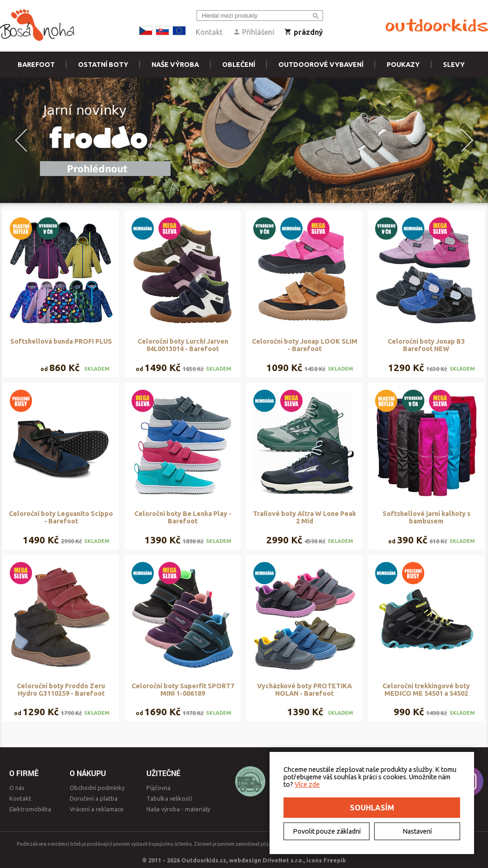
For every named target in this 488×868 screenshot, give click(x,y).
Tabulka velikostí (169, 798)
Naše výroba (175, 65)
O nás (17, 788)
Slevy (454, 65)
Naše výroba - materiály (178, 809)
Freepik (335, 860)
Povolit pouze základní (327, 831)
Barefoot (36, 65)
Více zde (307, 784)
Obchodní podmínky (97, 788)
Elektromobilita (30, 809)
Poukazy (403, 65)
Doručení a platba (94, 798)
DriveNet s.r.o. (283, 860)
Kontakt (209, 32)
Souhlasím (372, 808)
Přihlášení (254, 32)
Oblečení (239, 65)
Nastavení (417, 831)
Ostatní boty (103, 65)
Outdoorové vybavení (321, 65)
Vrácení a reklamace (97, 809)
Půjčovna (158, 788)
